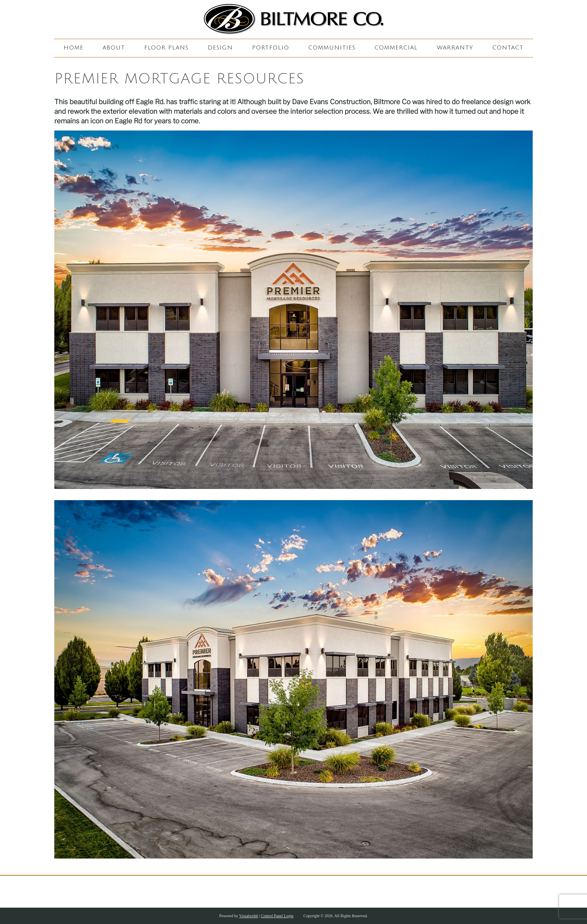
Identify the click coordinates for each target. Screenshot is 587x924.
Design (220, 48)
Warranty (455, 48)
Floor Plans (166, 48)
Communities (332, 48)
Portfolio (271, 48)
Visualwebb (249, 916)
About (114, 48)
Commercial (396, 48)
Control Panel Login (277, 916)
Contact (508, 48)
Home (73, 48)
